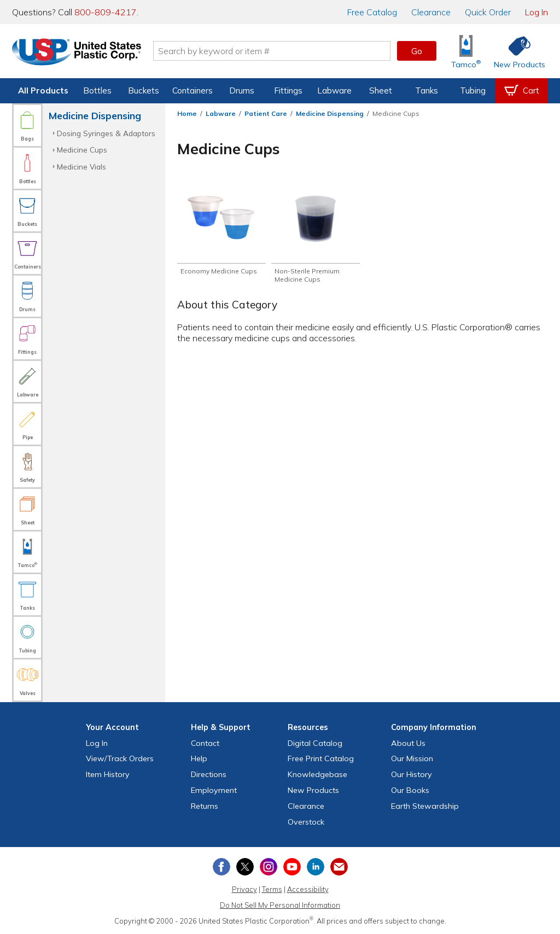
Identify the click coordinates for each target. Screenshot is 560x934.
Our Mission (412, 758)
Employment (214, 790)
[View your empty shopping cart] (522, 91)
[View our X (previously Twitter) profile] (245, 867)
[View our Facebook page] (221, 867)
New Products (313, 790)
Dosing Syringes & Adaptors (106, 133)
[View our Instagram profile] (269, 867)
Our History (412, 774)
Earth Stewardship (425, 806)
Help (199, 758)
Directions (209, 774)
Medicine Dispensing (330, 113)
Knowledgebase (317, 774)
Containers (192, 91)
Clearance (431, 12)
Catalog (372, 12)
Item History (108, 774)
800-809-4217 (106, 12)
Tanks (427, 91)
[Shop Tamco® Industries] (466, 51)
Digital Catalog (315, 743)
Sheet (381, 91)
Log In (536, 12)
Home (187, 113)
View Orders (120, 758)
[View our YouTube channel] (292, 867)
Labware (334, 91)
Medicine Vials (81, 167)
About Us (408, 743)
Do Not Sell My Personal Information (280, 905)
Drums (242, 91)
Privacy (244, 889)
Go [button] (417, 51)
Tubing (473, 91)
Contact (205, 743)
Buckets (144, 91)
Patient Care (266, 113)
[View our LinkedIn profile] (316, 867)
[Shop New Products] (516, 51)
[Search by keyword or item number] (272, 51)
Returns (205, 806)
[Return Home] (77, 53)
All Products (43, 91)
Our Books (410, 790)
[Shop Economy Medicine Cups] (221, 230)
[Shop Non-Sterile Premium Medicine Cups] (316, 234)
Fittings (288, 91)
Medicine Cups (82, 150)
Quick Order (488, 12)
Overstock (306, 822)
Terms (272, 889)
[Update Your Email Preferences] (339, 867)
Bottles (97, 91)
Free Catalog (321, 758)
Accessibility (308, 889)
